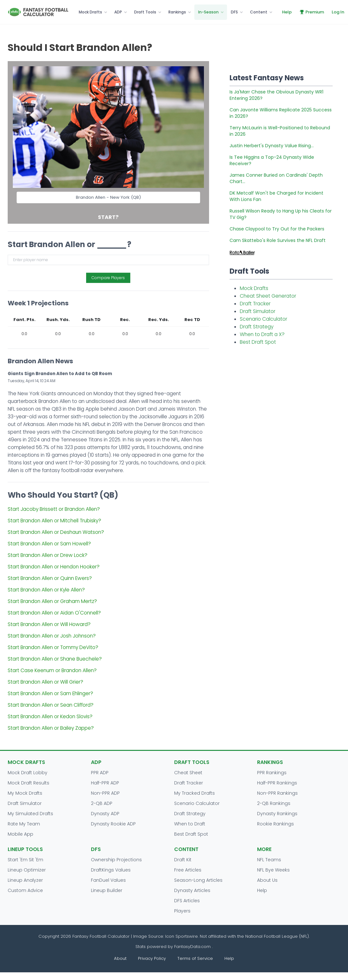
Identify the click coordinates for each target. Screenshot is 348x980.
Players (182, 911)
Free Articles (188, 870)
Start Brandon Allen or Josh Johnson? (52, 636)
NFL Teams (269, 860)
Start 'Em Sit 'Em (25, 860)
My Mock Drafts (25, 793)
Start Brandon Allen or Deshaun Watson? (56, 532)
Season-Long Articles (198, 880)
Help (287, 12)
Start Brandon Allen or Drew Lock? (48, 555)
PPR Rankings (272, 773)
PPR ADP (100, 773)
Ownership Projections (116, 860)
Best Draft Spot (258, 342)
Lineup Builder (107, 890)
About (120, 958)
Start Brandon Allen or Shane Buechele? (55, 659)
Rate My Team (24, 824)
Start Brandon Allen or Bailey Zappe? (51, 728)
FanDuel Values (108, 880)
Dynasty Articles (192, 890)
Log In (338, 12)
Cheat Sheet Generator (268, 296)
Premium (312, 12)
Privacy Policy (152, 958)
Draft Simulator (258, 311)
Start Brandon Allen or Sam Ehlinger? (50, 693)
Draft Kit (183, 860)
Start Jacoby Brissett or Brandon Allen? (54, 509)
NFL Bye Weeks (273, 870)
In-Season (208, 12)
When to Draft (190, 824)
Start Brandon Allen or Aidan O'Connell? (54, 613)
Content (259, 12)
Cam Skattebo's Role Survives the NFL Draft (278, 240)
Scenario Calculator (263, 319)
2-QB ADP (102, 803)
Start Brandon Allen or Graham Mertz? (52, 601)
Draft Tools (145, 12)
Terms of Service (195, 958)
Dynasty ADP (105, 814)
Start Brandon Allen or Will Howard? (49, 624)
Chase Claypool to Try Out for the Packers (277, 229)
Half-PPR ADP (105, 783)
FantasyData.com (193, 947)
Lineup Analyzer (25, 880)
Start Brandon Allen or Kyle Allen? (46, 590)
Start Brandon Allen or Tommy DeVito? (53, 647)
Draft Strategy (257, 327)
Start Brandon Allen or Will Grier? (45, 682)
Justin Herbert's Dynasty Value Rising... (272, 146)
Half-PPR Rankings (277, 783)
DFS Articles (187, 901)
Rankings (177, 12)
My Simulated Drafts (30, 814)
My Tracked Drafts (194, 793)
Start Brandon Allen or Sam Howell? (49, 544)
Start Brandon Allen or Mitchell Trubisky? (54, 521)
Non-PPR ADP (105, 793)
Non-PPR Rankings (277, 793)
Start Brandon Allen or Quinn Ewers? (50, 578)
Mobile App (20, 834)
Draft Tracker (255, 304)
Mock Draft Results (28, 783)
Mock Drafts (90, 12)
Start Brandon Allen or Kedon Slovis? (50, 716)
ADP (118, 12)
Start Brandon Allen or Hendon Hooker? (54, 567)
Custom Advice (25, 890)
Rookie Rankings (275, 824)
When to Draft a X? (262, 334)
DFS (234, 12)
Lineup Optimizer (27, 870)
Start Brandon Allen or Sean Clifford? (51, 705)
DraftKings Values (111, 870)
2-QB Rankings (274, 803)
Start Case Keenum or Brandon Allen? (52, 670)
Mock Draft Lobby (28, 773)
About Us (267, 880)
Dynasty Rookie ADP (113, 824)
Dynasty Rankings (277, 814)
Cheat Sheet (188, 773)
